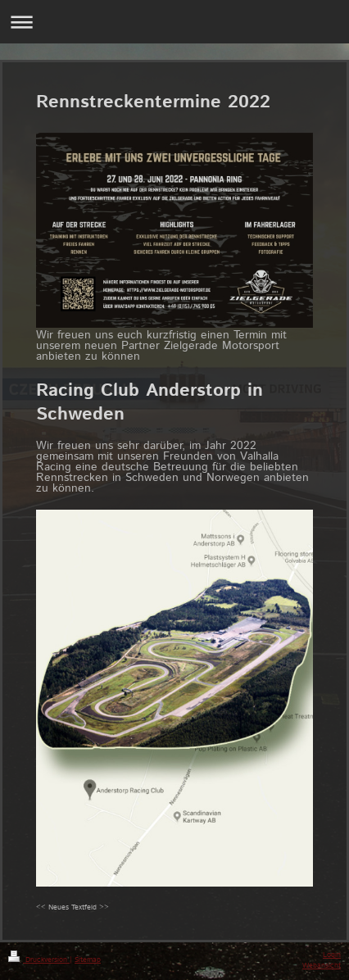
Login (332, 955)
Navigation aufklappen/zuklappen (174, 22)
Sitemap (88, 960)
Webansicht (322, 966)
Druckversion (39, 960)
